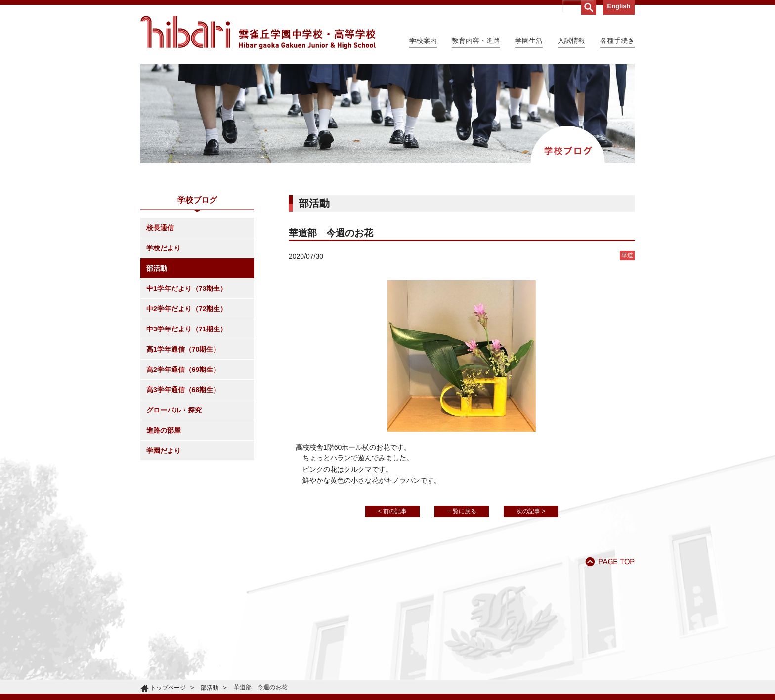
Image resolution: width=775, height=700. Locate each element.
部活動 (157, 268)
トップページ (168, 688)
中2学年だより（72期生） (187, 309)
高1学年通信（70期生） (183, 349)
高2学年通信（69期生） (183, 370)
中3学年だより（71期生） (187, 329)
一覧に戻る (462, 511)
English (619, 6)
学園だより (164, 451)
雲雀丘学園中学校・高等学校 (258, 33)
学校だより (164, 248)
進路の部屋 (164, 430)
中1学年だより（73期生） (187, 288)
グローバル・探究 (174, 410)
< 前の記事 (392, 511)
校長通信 (160, 228)
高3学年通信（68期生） (183, 390)
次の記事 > (531, 511)
